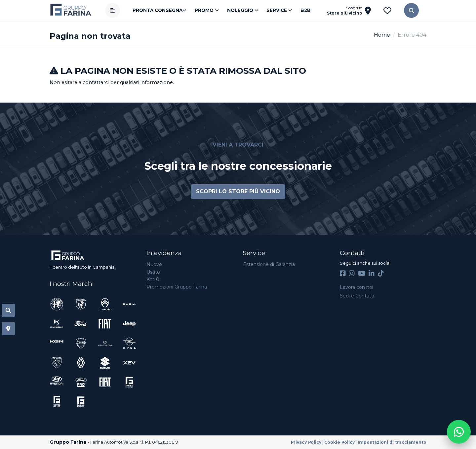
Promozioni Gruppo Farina (177, 287)
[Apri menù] (115, 10)
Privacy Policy (306, 442)
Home (382, 35)
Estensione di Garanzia (269, 264)
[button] (409, 10)
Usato (153, 272)
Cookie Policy (339, 442)
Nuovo (154, 264)
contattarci (96, 82)
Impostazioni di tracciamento (392, 442)
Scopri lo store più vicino (238, 191)
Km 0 (153, 279)
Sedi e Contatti (357, 296)
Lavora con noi (357, 287)
